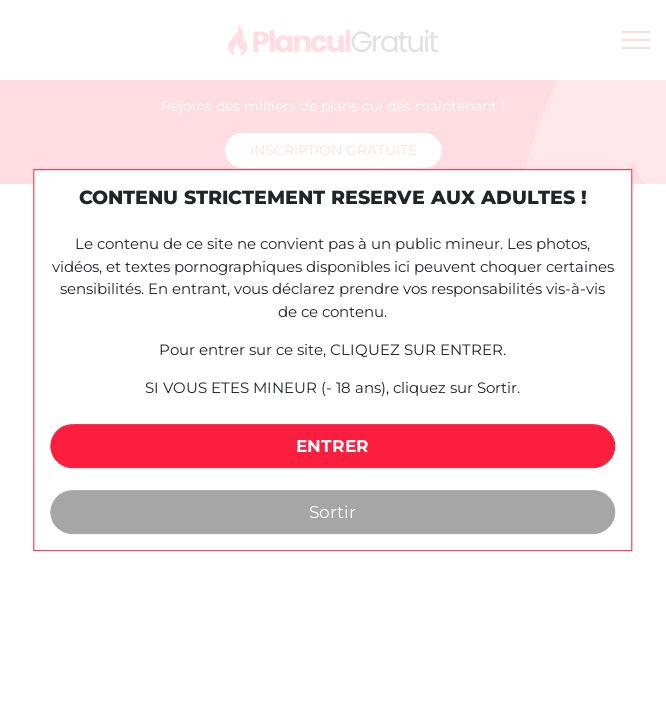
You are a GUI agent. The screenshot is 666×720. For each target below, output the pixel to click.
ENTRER (332, 445)
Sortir (332, 511)
